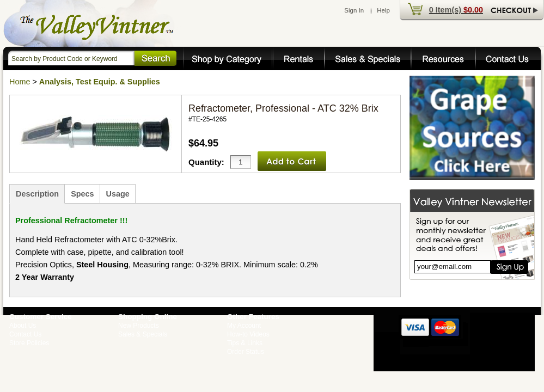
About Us (23, 326)
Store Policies (29, 343)
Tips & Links (245, 343)
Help (383, 10)
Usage (118, 194)
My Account (244, 326)
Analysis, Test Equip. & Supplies (100, 82)
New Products (139, 326)
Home (20, 82)
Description (37, 194)
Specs (82, 194)
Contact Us (25, 334)
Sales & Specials (143, 334)
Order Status (246, 352)
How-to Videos (248, 334)
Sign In (354, 10)
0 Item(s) (456, 10)
